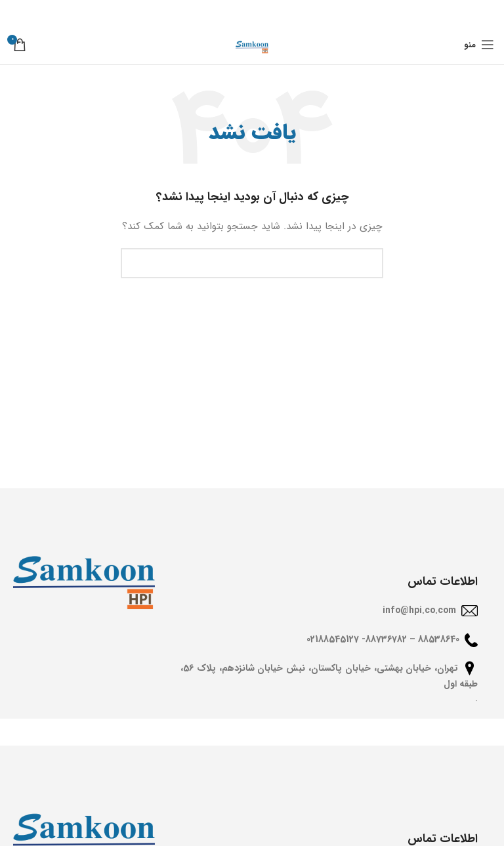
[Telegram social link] (216, 12)
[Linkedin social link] (235, 12)
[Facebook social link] (290, 12)
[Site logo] (252, 44)
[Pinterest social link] (254, 12)
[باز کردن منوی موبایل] (479, 45)
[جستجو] (252, 263)
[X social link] (273, 12)
